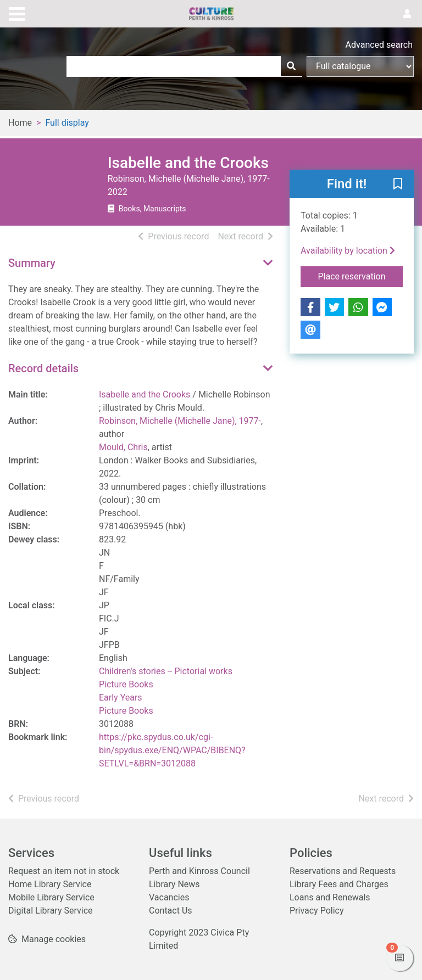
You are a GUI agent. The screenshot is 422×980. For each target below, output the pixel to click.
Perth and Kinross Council (199, 871)
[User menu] (407, 14)
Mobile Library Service (51, 897)
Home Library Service (50, 884)
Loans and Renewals (330, 897)
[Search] (291, 66)
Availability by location (348, 251)
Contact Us (171, 911)
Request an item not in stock (64, 871)
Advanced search (379, 45)
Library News (174, 884)
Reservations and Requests (343, 871)
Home (20, 123)
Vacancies (169, 897)
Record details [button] (43, 368)
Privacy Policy (317, 911)
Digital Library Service (51, 911)
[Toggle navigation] (17, 13)
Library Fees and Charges (339, 884)
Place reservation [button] (361, 276)
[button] (398, 184)
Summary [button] (32, 263)
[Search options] (360, 66)
